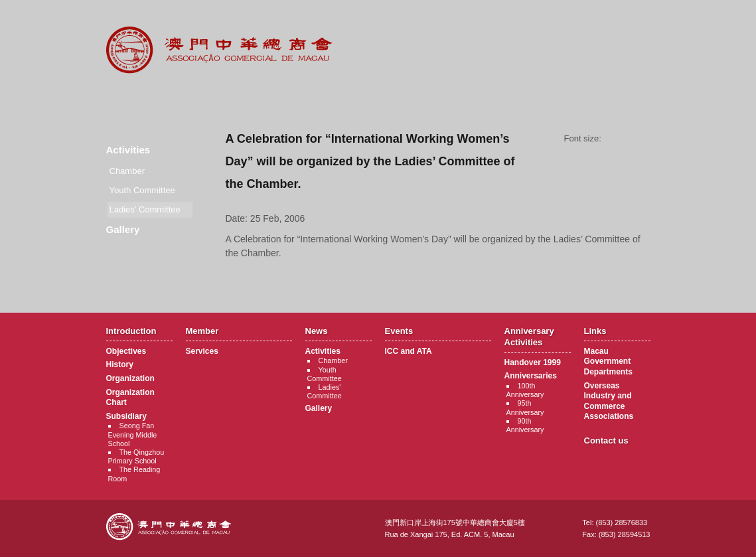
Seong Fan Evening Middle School (133, 434)
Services (202, 351)
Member (215, 100)
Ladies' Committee (325, 391)
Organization (130, 378)
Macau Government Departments (608, 361)
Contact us (606, 440)
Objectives (126, 351)
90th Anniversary (525, 425)
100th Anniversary (525, 390)
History (120, 364)
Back (438, 278)
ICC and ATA (409, 351)
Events (379, 100)
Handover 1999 (533, 362)
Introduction (134, 100)
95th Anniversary (525, 407)
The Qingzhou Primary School (136, 456)
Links (542, 100)
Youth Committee (142, 190)
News (297, 100)
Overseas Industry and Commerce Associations (609, 401)
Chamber (127, 171)
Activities (128, 150)
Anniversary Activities (460, 100)
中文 (597, 21)
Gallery (123, 229)
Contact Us (623, 100)
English (633, 21)
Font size (631, 139)
